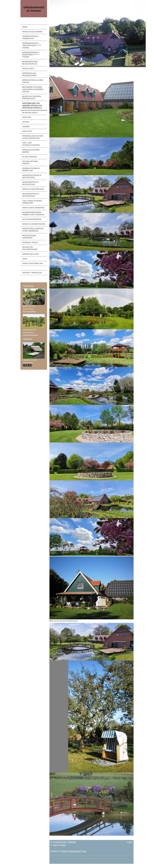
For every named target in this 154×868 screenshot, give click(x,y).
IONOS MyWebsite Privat (74, 851)
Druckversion (59, 842)
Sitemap (72, 842)
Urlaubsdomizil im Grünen (34, 9)
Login (130, 842)
